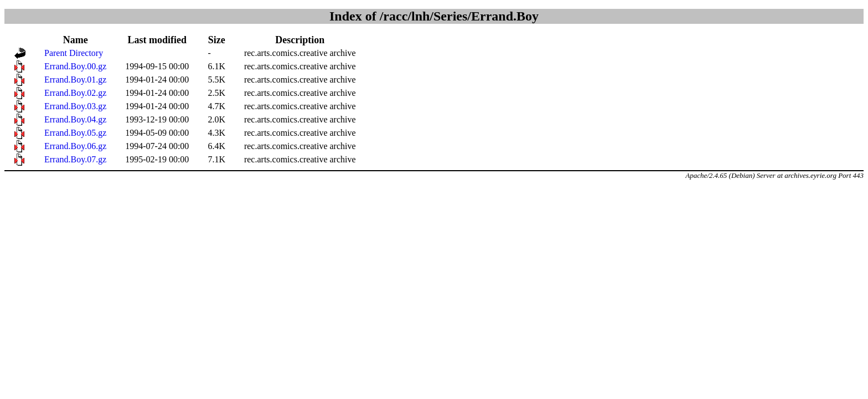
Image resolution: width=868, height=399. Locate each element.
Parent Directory (74, 53)
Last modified (157, 40)
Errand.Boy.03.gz (75, 106)
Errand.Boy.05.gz (75, 133)
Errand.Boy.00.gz (75, 66)
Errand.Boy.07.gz (75, 159)
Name (76, 40)
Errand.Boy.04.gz (75, 119)
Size (217, 40)
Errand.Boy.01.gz (75, 80)
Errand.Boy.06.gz (75, 146)
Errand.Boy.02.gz (75, 93)
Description (300, 40)
